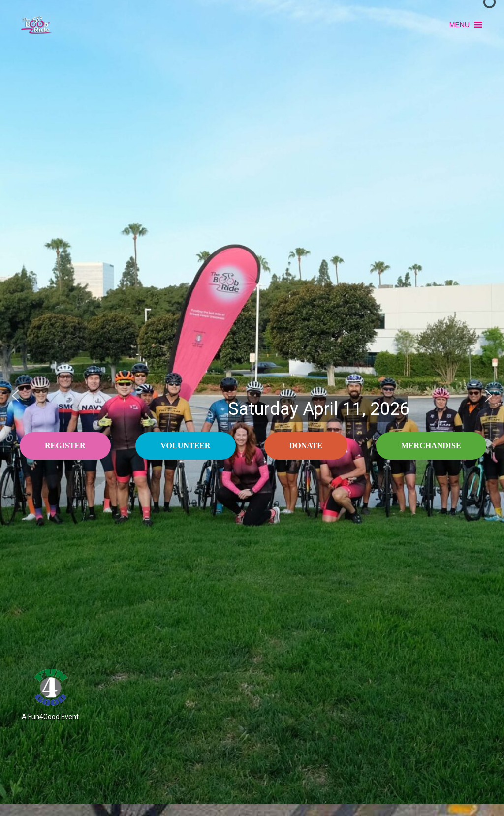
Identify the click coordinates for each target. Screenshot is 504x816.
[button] (459, 25)
